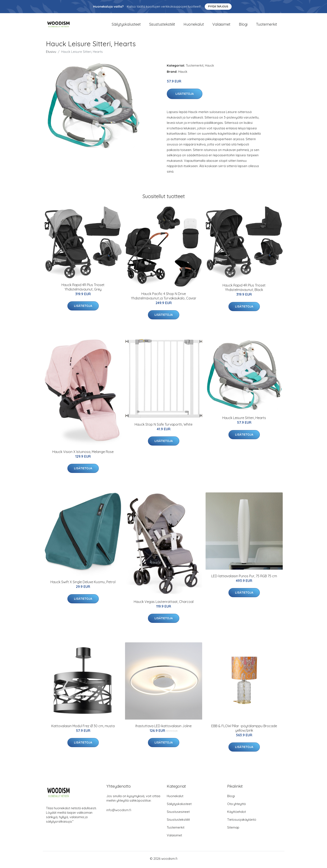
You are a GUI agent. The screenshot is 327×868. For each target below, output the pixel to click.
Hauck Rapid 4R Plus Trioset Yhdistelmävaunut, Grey (83, 289)
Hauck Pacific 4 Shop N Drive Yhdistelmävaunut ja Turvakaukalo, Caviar (164, 298)
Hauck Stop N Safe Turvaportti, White (163, 426)
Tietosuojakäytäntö (242, 822)
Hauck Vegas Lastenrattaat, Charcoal (164, 604)
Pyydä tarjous (218, 6)
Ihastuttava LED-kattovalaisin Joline (163, 728)
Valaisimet (221, 25)
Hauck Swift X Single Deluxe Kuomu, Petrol (83, 584)
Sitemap (233, 830)
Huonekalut (194, 25)
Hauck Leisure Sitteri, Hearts (244, 420)
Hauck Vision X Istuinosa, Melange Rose (83, 454)
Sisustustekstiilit (162, 25)
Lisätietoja (185, 96)
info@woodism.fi (119, 812)
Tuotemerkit (266, 25)
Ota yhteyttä (236, 806)
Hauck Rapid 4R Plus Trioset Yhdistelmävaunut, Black (244, 290)
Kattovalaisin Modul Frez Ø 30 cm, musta (83, 728)
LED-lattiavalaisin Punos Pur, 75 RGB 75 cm (244, 578)
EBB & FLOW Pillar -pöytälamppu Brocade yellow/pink (244, 730)
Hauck (209, 68)
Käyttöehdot (237, 814)
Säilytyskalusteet (126, 25)
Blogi (243, 25)
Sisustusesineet (178, 814)
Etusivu (51, 54)
